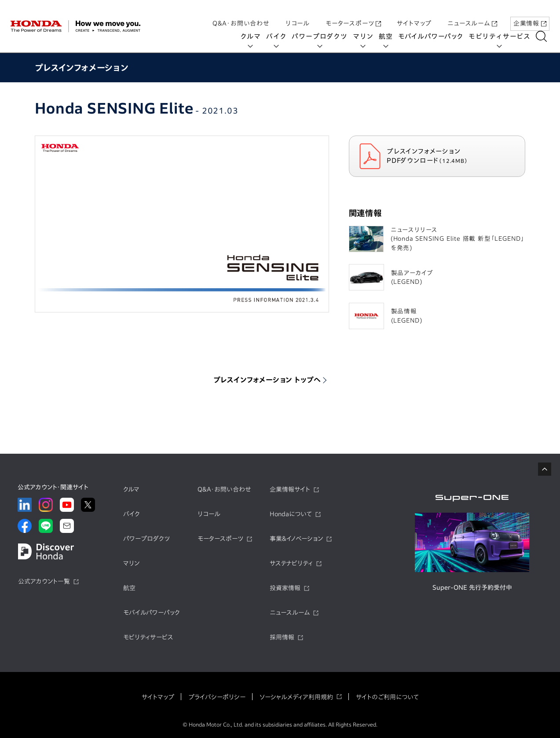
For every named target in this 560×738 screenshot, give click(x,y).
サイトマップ (414, 15)
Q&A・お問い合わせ (241, 15)
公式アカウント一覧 (44, 581)
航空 (389, 36)
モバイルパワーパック (434, 36)
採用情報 (282, 637)
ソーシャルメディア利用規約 (296, 697)
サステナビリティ (291, 563)
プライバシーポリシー (217, 697)
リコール (298, 15)
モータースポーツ (353, 15)
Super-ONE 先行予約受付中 (472, 587)
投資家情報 (285, 588)
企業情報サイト (290, 489)
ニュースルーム (472, 15)
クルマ (254, 36)
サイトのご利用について (387, 697)
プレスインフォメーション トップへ (267, 380)
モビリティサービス (503, 36)
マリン (366, 36)
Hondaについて (291, 514)
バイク (279, 36)
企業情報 (530, 15)
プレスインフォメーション (82, 68)
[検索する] (544, 36)
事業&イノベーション (296, 539)
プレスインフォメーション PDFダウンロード (445, 156)
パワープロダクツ (322, 36)
